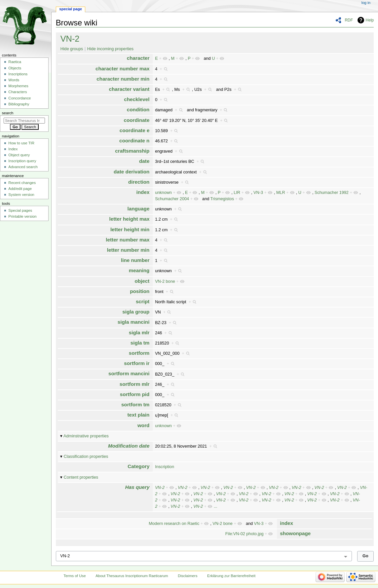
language (139, 209)
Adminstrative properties (86, 436)
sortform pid (135, 394)
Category (138, 466)
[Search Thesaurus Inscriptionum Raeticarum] (24, 121)
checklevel (137, 99)
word (143, 425)
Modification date (129, 446)
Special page (71, 9)
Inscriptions (18, 74)
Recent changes (22, 183)
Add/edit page (20, 189)
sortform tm (135, 404)
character (138, 58)
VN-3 (258, 193)
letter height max (129, 219)
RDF (349, 20)
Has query (137, 487)
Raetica (15, 62)
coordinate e (135, 130)
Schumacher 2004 (172, 199)
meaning (139, 270)
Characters (18, 92)
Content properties (81, 477)
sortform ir (137, 363)
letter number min (128, 250)
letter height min (130, 229)
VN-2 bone (165, 281)
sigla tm (140, 343)
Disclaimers (188, 576)
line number (135, 260)
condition (138, 110)
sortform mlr (135, 384)
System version (21, 195)
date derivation (132, 172)
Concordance (19, 98)
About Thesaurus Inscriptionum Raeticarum (132, 576)
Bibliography (19, 104)
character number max (122, 69)
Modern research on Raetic (174, 524)
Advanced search (23, 167)
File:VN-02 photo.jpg (245, 534)
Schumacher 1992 (332, 193)
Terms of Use (75, 576)
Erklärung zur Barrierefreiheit (231, 576)
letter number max (128, 240)
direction (139, 182)
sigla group (136, 312)
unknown (163, 193)
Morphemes (18, 86)
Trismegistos (222, 199)
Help (370, 20)
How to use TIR (21, 143)
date (144, 161)
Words (14, 80)
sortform (139, 353)
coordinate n (134, 141)
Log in (366, 3)
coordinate (136, 120)
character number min (123, 79)
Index (13, 149)
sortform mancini (129, 373)
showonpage (295, 533)
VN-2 (70, 39)
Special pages (20, 210)
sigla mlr (139, 332)
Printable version (22, 216)
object (142, 281)
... (216, 506)
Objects (15, 68)
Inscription (165, 467)
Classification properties (86, 457)
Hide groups (72, 49)
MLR (281, 193)
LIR (237, 193)
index (143, 192)
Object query (19, 155)
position (140, 291)
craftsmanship (132, 151)
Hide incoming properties (110, 49)
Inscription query (22, 161)
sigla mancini (134, 322)
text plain (139, 415)
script (143, 301)
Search (8, 113)
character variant (129, 89)
